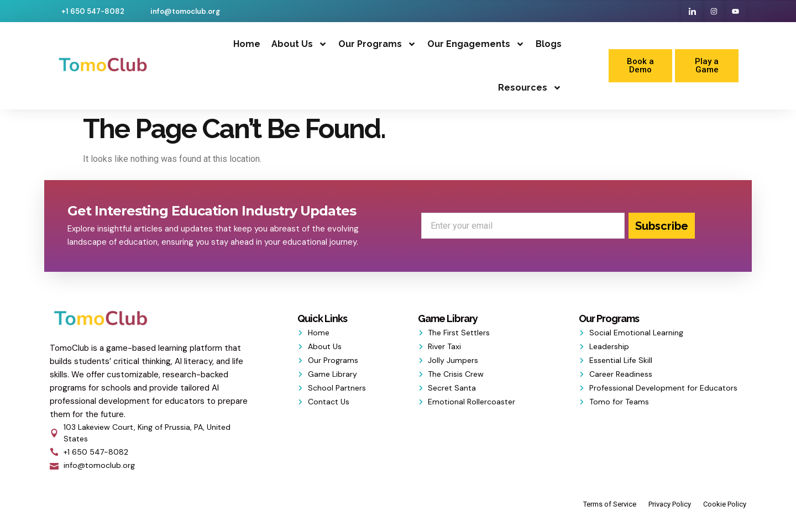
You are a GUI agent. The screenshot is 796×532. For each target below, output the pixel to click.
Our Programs (377, 44)
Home (247, 44)
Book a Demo (640, 65)
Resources (530, 88)
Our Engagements (476, 44)
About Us (299, 44)
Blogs (549, 44)
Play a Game (707, 65)
